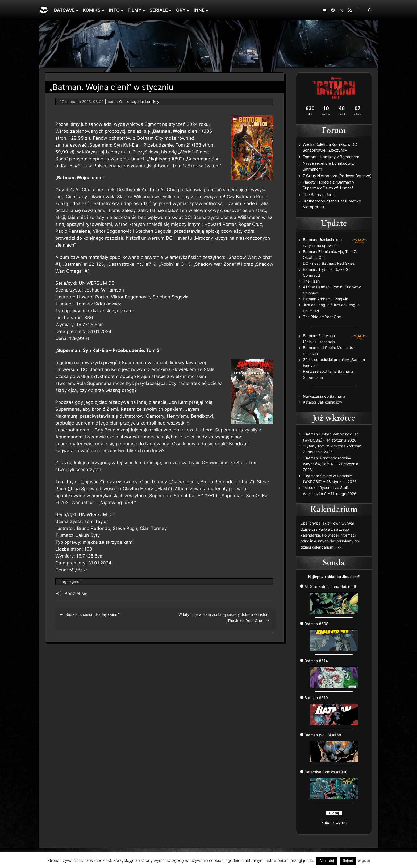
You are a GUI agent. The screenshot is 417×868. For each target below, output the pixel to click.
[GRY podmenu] (188, 10)
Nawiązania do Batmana (324, 396)
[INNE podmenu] (207, 10)
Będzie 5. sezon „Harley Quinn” (92, 614)
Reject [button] (348, 861)
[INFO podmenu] (122, 10)
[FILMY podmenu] (144, 10)
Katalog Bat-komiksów (322, 402)
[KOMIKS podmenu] (103, 10)
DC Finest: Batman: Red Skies (329, 263)
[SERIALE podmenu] (170, 10)
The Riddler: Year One (322, 317)
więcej (364, 860)
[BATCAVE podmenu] (77, 10)
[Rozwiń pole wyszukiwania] (369, 10)
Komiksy (152, 101)
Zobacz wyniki (334, 822)
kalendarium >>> (327, 547)
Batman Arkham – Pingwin (326, 299)
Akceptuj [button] (327, 861)
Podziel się (76, 593)
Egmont (76, 581)
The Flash (311, 281)
